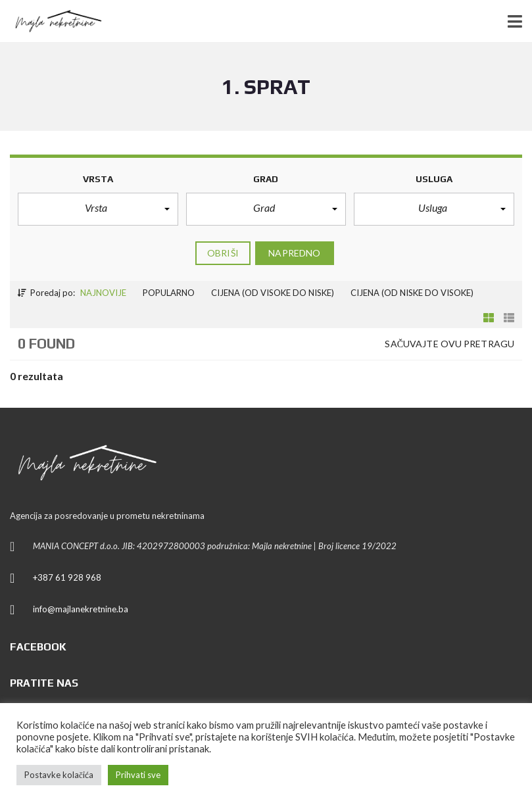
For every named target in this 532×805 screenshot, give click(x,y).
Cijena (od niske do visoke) (412, 293)
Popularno (169, 293)
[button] (98, 209)
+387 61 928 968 (67, 577)
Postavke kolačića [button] (59, 775)
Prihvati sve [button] (138, 775)
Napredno (294, 253)
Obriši (223, 253)
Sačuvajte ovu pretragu (449, 344)
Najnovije (103, 293)
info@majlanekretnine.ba (81, 609)
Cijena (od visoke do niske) (273, 293)
